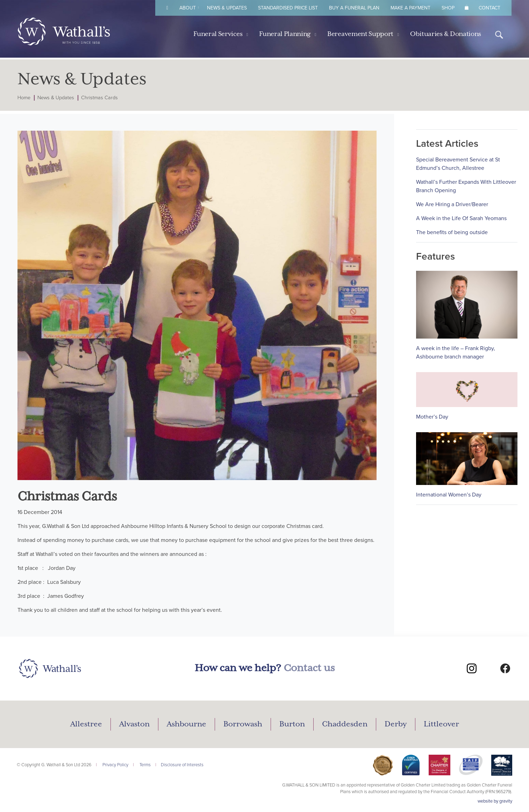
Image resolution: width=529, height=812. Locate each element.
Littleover (441, 724)
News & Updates (227, 8)
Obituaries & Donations (446, 34)
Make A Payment (410, 8)
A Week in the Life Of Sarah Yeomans (461, 218)
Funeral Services (218, 34)
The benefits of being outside (452, 232)
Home (24, 98)
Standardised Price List (288, 8)
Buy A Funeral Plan (354, 8)
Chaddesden (345, 724)
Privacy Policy (115, 765)
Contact (489, 8)
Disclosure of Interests (182, 765)
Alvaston (134, 724)
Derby (396, 724)
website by (495, 801)
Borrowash (243, 724)
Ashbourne (187, 724)
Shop (448, 8)
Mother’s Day (432, 417)
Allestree (86, 724)
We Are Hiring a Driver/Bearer (452, 204)
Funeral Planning (285, 34)
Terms (145, 765)
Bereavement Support (360, 34)
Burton (292, 724)
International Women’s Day (449, 495)
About (188, 8)
